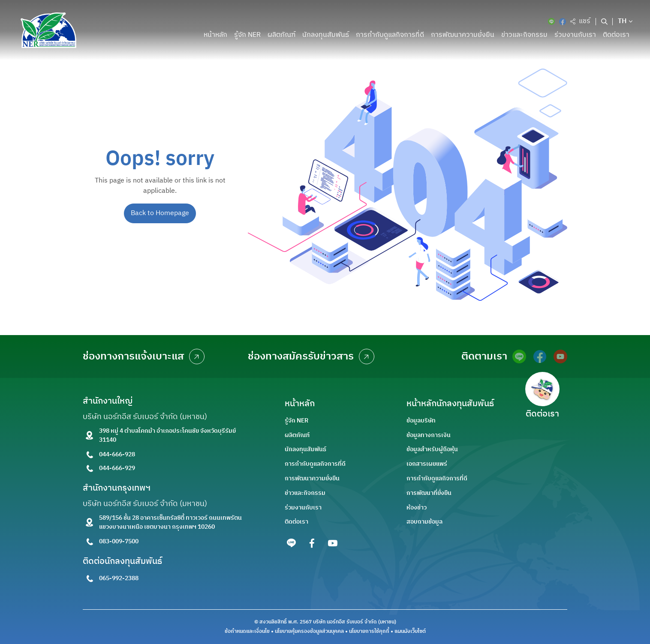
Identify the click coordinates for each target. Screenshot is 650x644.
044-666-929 (117, 468)
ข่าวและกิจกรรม (524, 35)
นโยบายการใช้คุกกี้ (369, 632)
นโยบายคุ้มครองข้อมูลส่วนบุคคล (309, 632)
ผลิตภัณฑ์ (281, 35)
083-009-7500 (119, 541)
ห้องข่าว (417, 508)
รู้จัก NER (247, 35)
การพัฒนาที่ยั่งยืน (429, 493)
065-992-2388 (119, 578)
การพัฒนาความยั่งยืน (463, 35)
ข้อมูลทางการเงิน (429, 435)
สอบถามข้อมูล (424, 522)
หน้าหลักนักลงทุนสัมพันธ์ (450, 404)
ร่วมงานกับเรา (575, 35)
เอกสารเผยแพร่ (427, 464)
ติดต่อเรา (616, 35)
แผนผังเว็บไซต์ (410, 632)
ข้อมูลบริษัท (421, 421)
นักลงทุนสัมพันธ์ (326, 35)
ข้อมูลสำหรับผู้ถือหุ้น (432, 449)
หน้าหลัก (215, 35)
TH (622, 21)
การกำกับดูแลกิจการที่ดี (390, 35)
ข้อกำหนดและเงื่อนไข (247, 632)
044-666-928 (117, 454)
